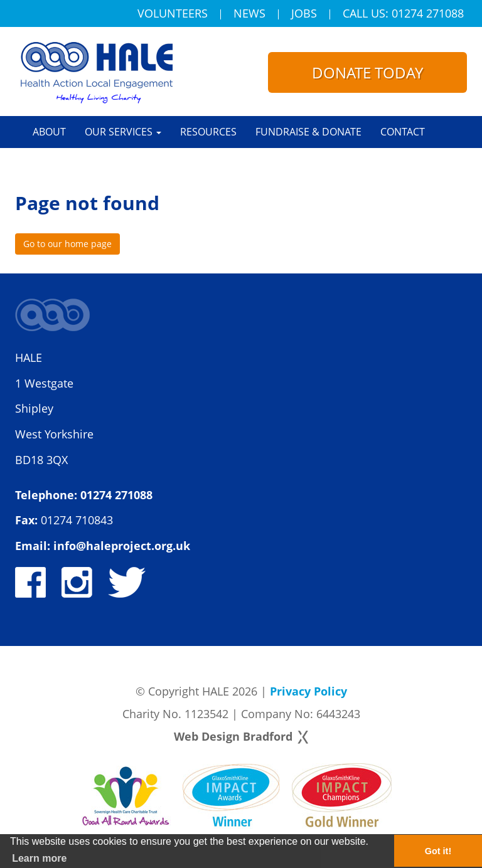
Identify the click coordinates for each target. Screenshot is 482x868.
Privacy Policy (308, 691)
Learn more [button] (39, 858)
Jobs (304, 14)
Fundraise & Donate (308, 132)
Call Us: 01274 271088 (403, 14)
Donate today (367, 72)
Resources (208, 132)
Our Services (123, 132)
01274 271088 (116, 495)
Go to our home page (67, 244)
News (249, 14)
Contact (403, 132)
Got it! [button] (438, 851)
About (49, 132)
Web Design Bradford (233, 736)
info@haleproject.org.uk (122, 546)
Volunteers (173, 14)
